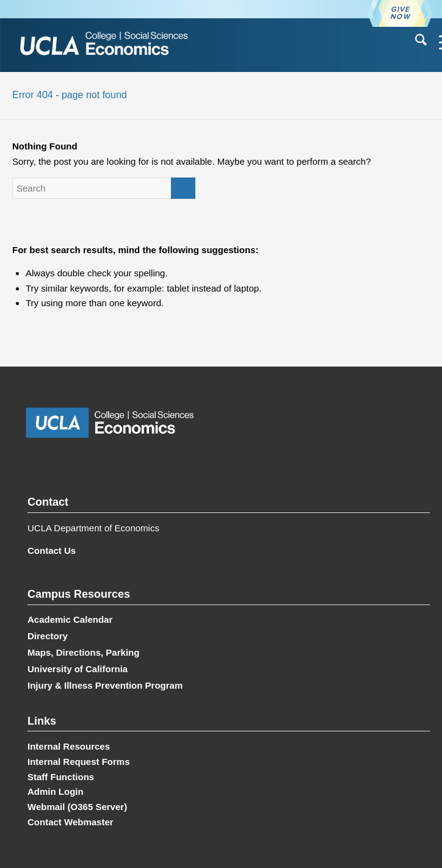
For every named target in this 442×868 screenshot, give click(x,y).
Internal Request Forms (79, 762)
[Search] (415, 42)
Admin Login (56, 791)
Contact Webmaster (71, 822)
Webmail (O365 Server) (77, 807)
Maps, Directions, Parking (83, 652)
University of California (78, 669)
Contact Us (52, 551)
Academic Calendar (70, 619)
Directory (48, 636)
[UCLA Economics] (179, 45)
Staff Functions (61, 777)
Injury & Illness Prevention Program (105, 685)
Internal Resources (69, 746)
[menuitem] (415, 42)
